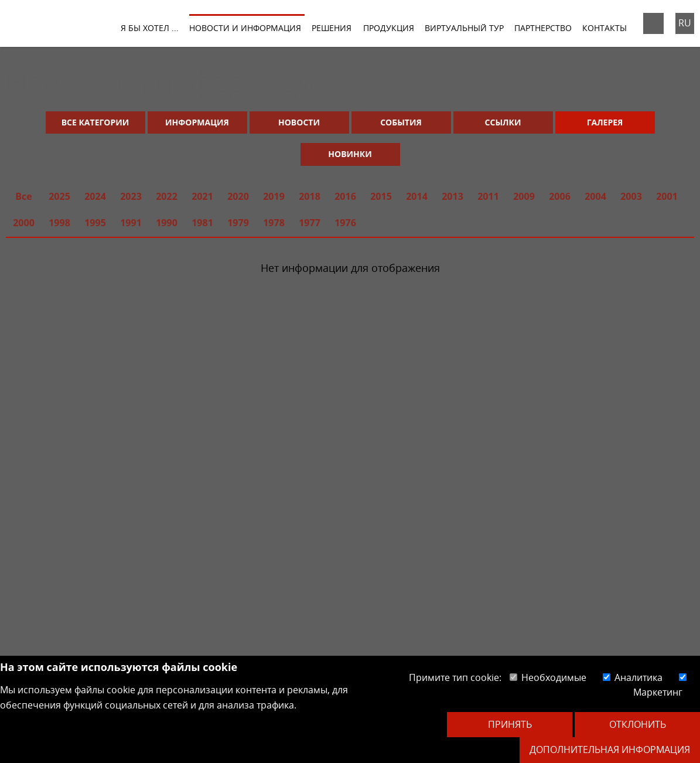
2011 (488, 196)
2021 (202, 196)
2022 (167, 196)
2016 (345, 196)
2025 (59, 196)
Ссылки (503, 122)
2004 (595, 196)
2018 (310, 196)
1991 (131, 223)
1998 (59, 223)
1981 (202, 223)
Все (23, 196)
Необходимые (548, 677)
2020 (238, 196)
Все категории (95, 122)
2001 (667, 196)
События (401, 122)
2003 (631, 196)
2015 (381, 196)
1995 (95, 223)
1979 (238, 223)
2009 (524, 196)
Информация (197, 122)
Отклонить (638, 724)
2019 (274, 196)
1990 (167, 223)
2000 (24, 223)
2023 (131, 196)
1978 (274, 223)
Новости (299, 122)
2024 (95, 196)
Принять (510, 724)
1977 (310, 223)
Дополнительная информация (610, 750)
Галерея (605, 122)
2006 (560, 196)
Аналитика (633, 677)
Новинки (350, 154)
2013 (453, 196)
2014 (417, 196)
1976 (345, 223)
